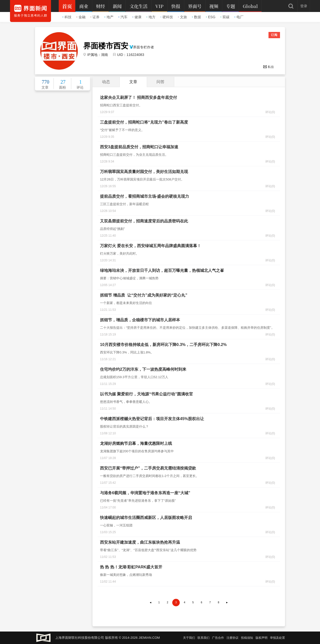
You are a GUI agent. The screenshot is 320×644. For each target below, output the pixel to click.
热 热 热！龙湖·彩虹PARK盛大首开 (131, 567)
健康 (137, 17)
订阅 (274, 35)
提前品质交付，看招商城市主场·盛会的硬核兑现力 (144, 196)
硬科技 (167, 17)
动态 (106, 82)
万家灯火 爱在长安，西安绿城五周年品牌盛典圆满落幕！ (150, 246)
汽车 (123, 17)
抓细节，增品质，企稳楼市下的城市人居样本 (140, 320)
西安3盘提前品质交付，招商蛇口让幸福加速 (139, 147)
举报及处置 (277, 638)
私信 (268, 67)
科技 (67, 17)
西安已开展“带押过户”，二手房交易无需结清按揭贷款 (148, 468)
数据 (196, 17)
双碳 (225, 17)
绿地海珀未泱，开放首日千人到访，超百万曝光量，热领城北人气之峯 (162, 270)
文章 (133, 82)
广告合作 (218, 638)
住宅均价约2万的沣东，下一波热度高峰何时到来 (143, 369)
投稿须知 (247, 638)
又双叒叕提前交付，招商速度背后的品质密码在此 (144, 221)
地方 (151, 17)
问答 (160, 82)
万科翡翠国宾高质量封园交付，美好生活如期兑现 (144, 172)
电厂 (239, 17)
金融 (81, 17)
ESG (211, 17)
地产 (109, 17)
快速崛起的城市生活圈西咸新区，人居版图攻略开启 (146, 518)
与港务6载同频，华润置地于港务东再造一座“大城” (145, 493)
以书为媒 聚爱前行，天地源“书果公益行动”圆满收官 (146, 394)
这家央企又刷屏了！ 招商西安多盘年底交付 (138, 97)
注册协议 (232, 638)
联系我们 (203, 638)
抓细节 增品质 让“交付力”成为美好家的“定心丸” (144, 295)
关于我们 (189, 638)
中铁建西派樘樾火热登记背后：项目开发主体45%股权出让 (152, 419)
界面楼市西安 (106, 46)
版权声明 (261, 638)
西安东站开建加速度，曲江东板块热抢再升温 (140, 542)
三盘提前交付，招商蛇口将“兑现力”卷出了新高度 (144, 122)
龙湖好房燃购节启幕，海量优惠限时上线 (136, 443)
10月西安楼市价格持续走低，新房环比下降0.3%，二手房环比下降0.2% (163, 345)
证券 (95, 17)
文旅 (182, 17)
